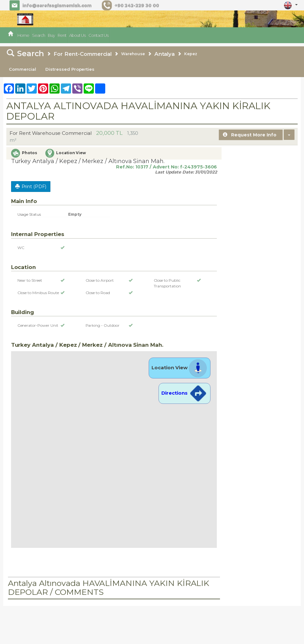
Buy (51, 35)
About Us (77, 35)
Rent (62, 35)
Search (39, 35)
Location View (180, 368)
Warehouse (133, 54)
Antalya (165, 54)
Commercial (23, 69)
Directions (184, 393)
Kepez (191, 54)
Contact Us (98, 35)
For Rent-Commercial (83, 54)
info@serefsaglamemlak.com (57, 5)
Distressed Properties (70, 69)
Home (23, 35)
